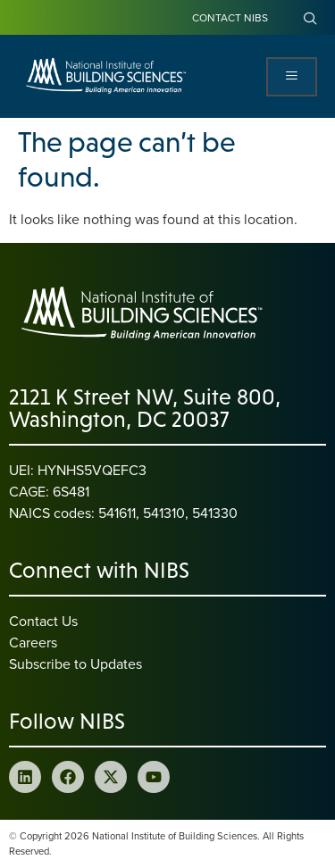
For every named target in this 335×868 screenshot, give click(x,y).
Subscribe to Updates (75, 664)
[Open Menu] (292, 77)
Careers (33, 642)
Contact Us (43, 621)
